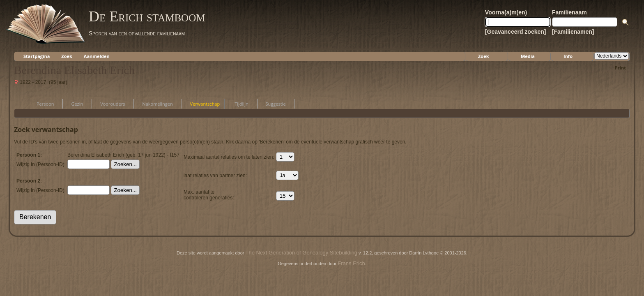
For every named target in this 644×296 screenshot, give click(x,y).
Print (620, 68)
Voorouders (109, 104)
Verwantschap (201, 104)
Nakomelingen (154, 104)
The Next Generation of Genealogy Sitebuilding (301, 253)
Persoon (42, 104)
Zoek (67, 56)
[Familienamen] (573, 32)
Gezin (73, 104)
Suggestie (272, 104)
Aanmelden (97, 56)
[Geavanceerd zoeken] (516, 32)
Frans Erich (351, 263)
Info (568, 56)
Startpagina (37, 56)
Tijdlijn (238, 104)
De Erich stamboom (147, 16)
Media (528, 56)
